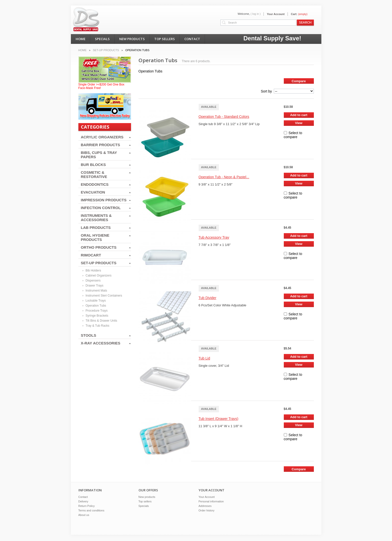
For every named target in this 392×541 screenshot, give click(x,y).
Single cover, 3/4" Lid (214, 366)
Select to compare (293, 135)
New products (147, 497)
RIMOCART (91, 255)
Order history (207, 510)
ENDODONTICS (95, 184)
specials (102, 39)
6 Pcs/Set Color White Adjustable (223, 305)
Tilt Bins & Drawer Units (101, 321)
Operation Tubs (96, 306)
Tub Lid (204, 358)
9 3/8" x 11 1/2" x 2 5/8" (216, 184)
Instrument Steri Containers (104, 296)
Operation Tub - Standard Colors (224, 117)
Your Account (276, 14)
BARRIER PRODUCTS (101, 145)
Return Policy (87, 506)
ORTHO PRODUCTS (99, 247)
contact (192, 39)
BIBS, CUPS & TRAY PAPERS (99, 155)
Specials (144, 506)
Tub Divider (208, 298)
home (81, 39)
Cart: (294, 14)
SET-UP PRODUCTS (99, 263)
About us (84, 515)
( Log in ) (256, 14)
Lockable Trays (96, 301)
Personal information (211, 501)
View (299, 123)
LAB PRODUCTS (96, 228)
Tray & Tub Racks (98, 326)
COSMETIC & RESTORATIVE (94, 174)
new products (132, 39)
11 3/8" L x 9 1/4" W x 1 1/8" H (221, 426)
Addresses (205, 506)
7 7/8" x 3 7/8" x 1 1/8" (215, 245)
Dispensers (93, 281)
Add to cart (299, 115)
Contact (83, 497)
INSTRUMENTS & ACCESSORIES (96, 218)
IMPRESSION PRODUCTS (104, 200)
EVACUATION (93, 192)
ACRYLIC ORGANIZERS (102, 137)
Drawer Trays (95, 286)
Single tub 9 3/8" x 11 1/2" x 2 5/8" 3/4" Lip (229, 124)
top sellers (165, 39)
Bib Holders (93, 270)
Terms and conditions (91, 510)
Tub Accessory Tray (214, 237)
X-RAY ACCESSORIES (101, 343)
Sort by (266, 91)
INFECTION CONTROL (101, 208)
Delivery (83, 501)
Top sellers (145, 501)
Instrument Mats (96, 291)
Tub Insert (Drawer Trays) (219, 419)
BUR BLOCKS (93, 165)
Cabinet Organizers (99, 276)
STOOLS (89, 335)
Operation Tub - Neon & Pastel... (224, 177)
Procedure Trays (97, 311)
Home (83, 50)
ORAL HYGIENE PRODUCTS (95, 237)
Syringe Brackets (97, 316)
